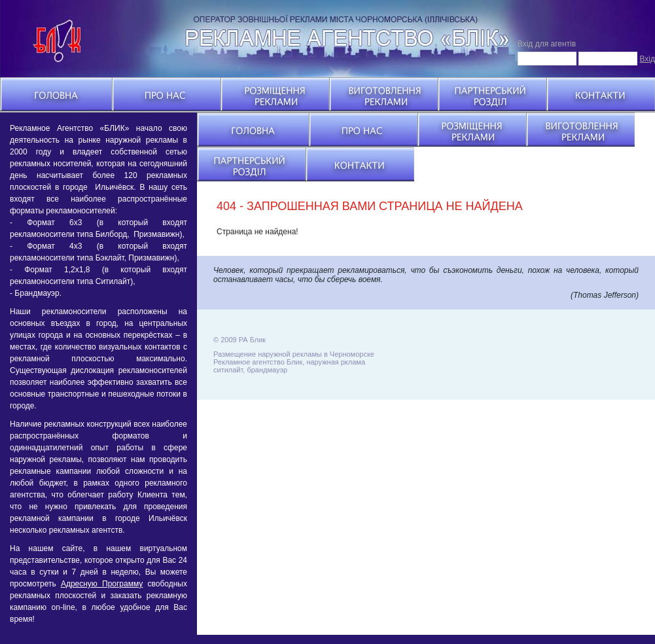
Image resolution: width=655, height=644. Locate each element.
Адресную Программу (102, 584)
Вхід (647, 59)
